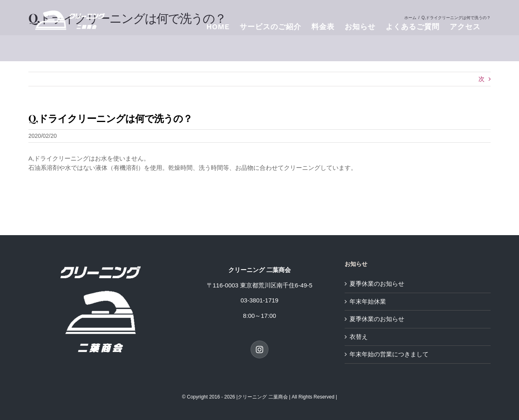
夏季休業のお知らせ (377, 284)
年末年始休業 (368, 301)
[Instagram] (259, 349)
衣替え (359, 337)
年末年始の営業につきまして (389, 354)
